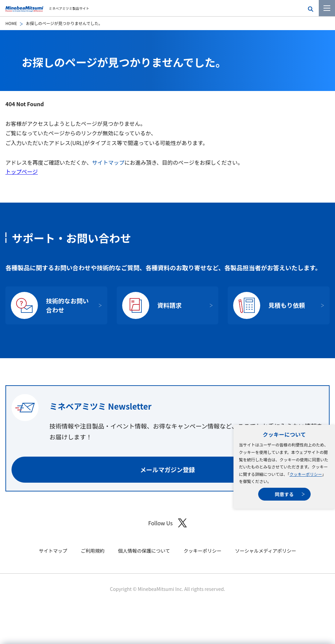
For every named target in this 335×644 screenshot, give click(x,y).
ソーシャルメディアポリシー (265, 551)
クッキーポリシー (306, 474)
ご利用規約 (93, 551)
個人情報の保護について (144, 551)
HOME (11, 23)
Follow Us (167, 523)
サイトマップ (108, 162)
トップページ (22, 171)
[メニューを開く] (327, 8)
